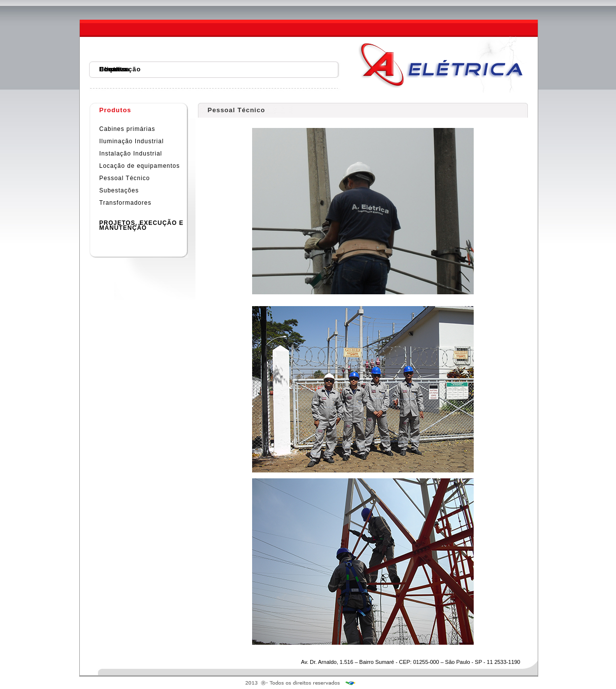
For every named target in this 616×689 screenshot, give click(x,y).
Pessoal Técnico (125, 178)
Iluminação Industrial (132, 141)
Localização (120, 69)
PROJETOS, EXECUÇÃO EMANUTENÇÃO (142, 225)
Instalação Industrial (131, 154)
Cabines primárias (128, 129)
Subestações (119, 190)
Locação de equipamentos (140, 166)
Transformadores (126, 203)
